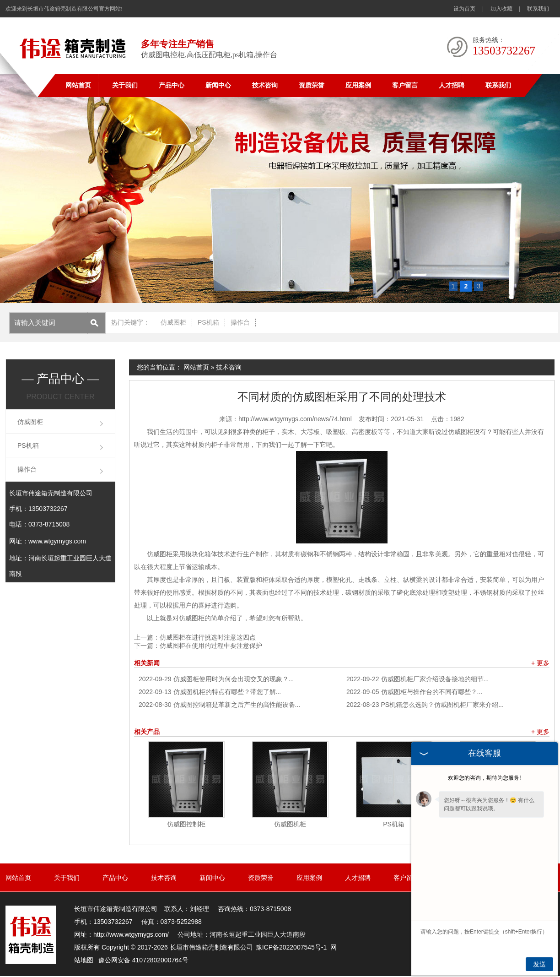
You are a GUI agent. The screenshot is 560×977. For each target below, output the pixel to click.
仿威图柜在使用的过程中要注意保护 (211, 646)
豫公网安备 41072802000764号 (143, 960)
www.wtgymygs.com (57, 541)
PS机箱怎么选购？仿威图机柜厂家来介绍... (425, 705)
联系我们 (538, 9)
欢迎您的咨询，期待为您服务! (484, 778)
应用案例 (358, 85)
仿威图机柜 (290, 824)
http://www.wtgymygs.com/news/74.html (295, 419)
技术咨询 (265, 85)
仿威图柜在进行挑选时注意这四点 (208, 637)
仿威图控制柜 (186, 824)
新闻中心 (218, 85)
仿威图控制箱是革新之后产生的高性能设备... (219, 705)
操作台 (240, 322)
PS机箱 (208, 322)
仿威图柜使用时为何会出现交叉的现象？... (216, 679)
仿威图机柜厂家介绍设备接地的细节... (417, 679)
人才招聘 (452, 85)
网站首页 (78, 85)
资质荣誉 (312, 85)
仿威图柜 (173, 322)
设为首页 (464, 9)
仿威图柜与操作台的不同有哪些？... (414, 692)
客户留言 (405, 85)
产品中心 (172, 85)
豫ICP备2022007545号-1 (291, 947)
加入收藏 (501, 9)
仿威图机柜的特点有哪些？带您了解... (210, 692)
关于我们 (125, 85)
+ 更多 (540, 663)
